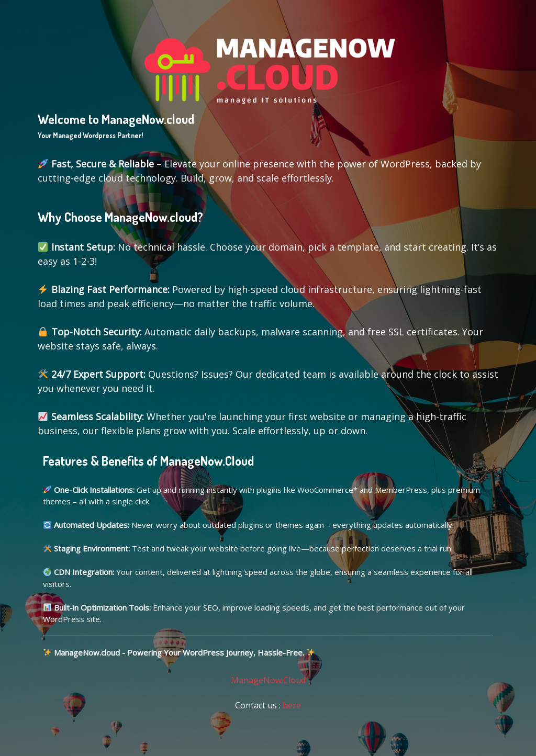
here (292, 705)
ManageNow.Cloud (268, 680)
